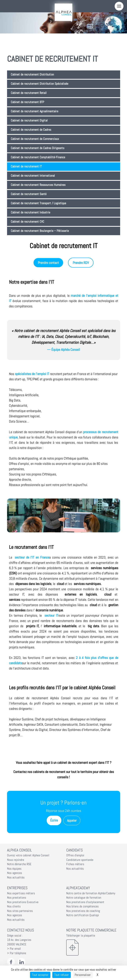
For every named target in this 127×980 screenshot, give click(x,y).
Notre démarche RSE (19, 864)
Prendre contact (48, 263)
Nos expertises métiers (21, 893)
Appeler (72, 820)
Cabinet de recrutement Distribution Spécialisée (39, 84)
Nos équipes (14, 869)
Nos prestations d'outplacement (85, 902)
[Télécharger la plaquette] (93, 948)
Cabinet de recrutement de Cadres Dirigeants (38, 148)
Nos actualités (16, 877)
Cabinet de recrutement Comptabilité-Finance (38, 157)
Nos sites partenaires (20, 911)
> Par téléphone (17, 953)
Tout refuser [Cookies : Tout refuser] (62, 975)
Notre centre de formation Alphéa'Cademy (91, 893)
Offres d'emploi (75, 855)
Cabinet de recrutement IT (26, 166)
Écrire (54, 820)
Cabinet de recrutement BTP (27, 102)
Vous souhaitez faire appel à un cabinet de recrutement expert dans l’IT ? (64, 763)
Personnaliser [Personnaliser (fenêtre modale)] (83, 975)
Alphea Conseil (19, 850)
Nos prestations (17, 898)
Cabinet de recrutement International (33, 176)
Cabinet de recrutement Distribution (32, 75)
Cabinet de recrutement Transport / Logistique (38, 203)
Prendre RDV (81, 263)
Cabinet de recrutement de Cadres (31, 130)
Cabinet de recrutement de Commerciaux (35, 139)
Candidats (74, 850)
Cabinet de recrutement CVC (27, 222)
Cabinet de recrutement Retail (29, 93)
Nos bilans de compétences (82, 906)
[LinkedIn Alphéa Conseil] (22, 962)
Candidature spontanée (80, 860)
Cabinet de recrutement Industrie (30, 212)
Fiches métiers (75, 864)
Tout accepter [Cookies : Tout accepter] (40, 975)
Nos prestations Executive (23, 902)
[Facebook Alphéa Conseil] (11, 962)
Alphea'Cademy (78, 888)
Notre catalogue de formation (84, 898)
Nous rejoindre (16, 860)
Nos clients (14, 906)
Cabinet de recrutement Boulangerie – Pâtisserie (40, 231)
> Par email (14, 949)
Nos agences (15, 873)
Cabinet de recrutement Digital (29, 121)
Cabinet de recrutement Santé (29, 194)
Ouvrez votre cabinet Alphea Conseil (28, 855)
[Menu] (119, 6)
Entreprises (17, 888)
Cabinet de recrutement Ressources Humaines (38, 185)
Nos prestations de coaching (83, 911)
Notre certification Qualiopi (83, 915)
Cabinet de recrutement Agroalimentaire (34, 111)
